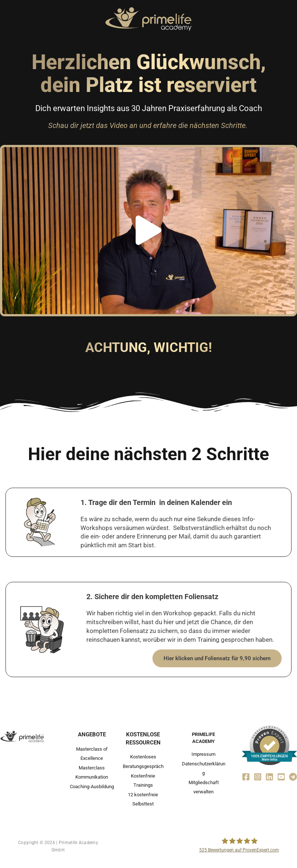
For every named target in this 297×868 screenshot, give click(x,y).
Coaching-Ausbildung (92, 786)
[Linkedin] (269, 776)
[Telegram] (293, 776)
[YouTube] (281, 776)
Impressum (203, 754)
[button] (148, 231)
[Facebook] (246, 776)
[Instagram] (258, 776)
